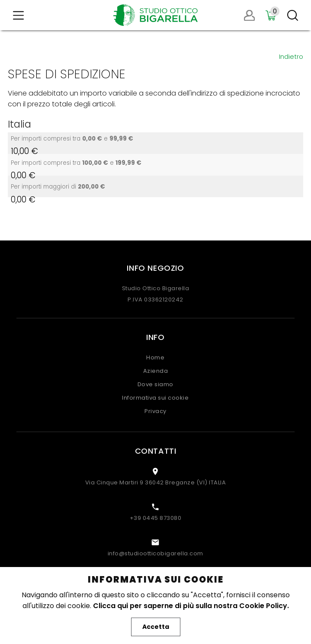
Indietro (291, 57)
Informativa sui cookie (155, 398)
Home (155, 357)
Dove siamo (155, 384)
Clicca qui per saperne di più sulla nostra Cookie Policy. (191, 606)
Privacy (155, 411)
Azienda (156, 371)
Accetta (156, 627)
